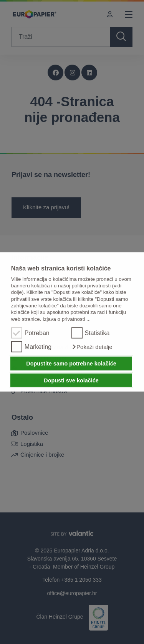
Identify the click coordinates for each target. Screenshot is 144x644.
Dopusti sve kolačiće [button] (71, 380)
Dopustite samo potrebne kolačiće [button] (71, 364)
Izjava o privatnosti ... (67, 319)
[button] (92, 347)
